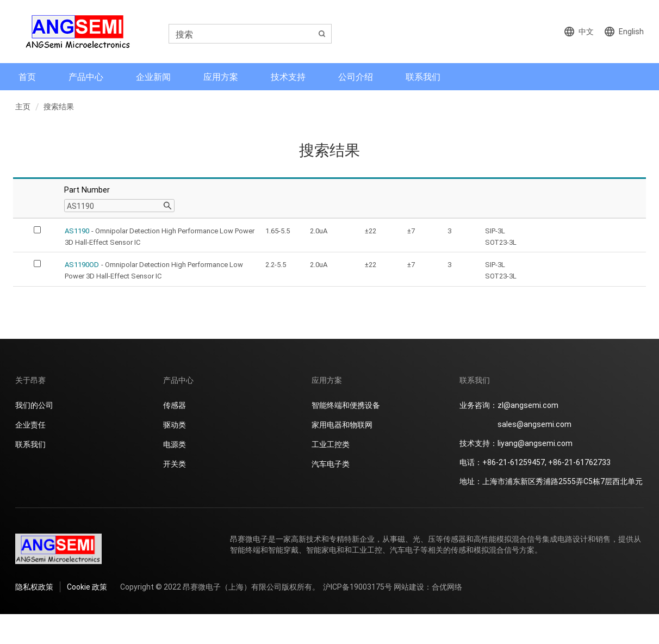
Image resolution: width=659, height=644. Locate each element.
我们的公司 (34, 405)
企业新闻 (153, 76)
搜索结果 (59, 106)
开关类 (175, 464)
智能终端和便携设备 (346, 405)
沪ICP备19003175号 (358, 587)
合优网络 (447, 587)
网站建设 (409, 587)
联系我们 (423, 76)
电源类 (175, 444)
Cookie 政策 (87, 587)
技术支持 (288, 76)
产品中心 (86, 76)
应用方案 (221, 76)
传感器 (175, 405)
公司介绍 (356, 76)
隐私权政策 (34, 587)
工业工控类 (331, 444)
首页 (27, 76)
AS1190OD (82, 264)
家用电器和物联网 (342, 425)
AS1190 (77, 231)
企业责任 (30, 425)
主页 (23, 106)
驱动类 (175, 425)
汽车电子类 (331, 464)
